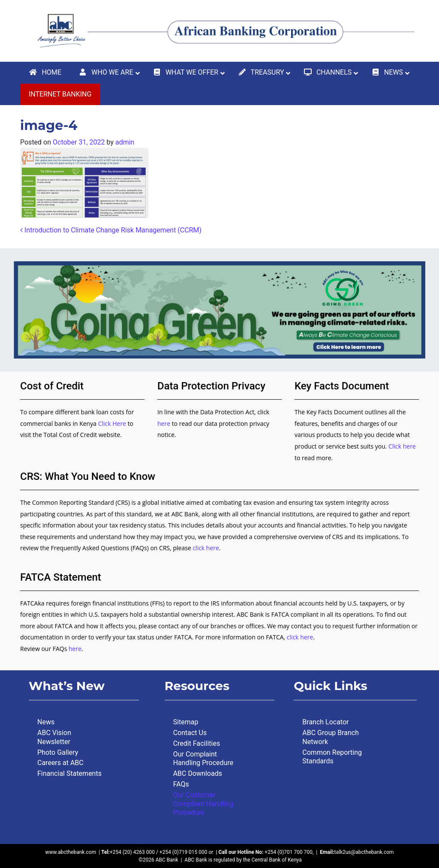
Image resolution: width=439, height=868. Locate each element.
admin (125, 142)
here (164, 423)
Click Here (113, 423)
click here (206, 548)
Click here (402, 446)
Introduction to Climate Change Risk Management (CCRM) (111, 230)
